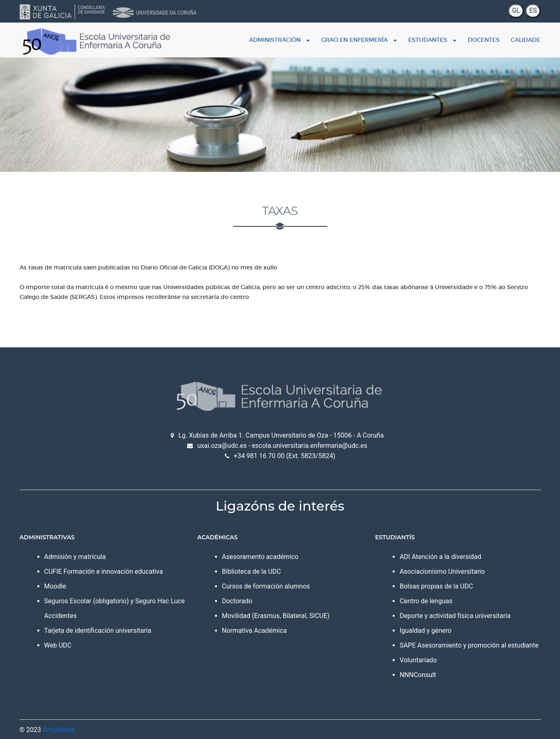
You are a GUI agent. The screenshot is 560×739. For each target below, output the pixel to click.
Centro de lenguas (426, 601)
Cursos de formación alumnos (266, 586)
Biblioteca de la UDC (251, 571)
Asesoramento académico (260, 557)
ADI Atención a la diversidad (440, 557)
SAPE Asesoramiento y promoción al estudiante (469, 645)
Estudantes (432, 40)
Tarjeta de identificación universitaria (98, 631)
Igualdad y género (425, 631)
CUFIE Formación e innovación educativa (104, 571)
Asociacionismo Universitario (442, 571)
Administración (279, 40)
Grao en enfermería (359, 40)
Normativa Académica (254, 631)
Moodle (55, 586)
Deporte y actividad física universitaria (455, 616)
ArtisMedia (59, 730)
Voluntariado (418, 660)
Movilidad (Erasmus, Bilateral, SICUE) (276, 616)
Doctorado (237, 601)
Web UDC (58, 645)
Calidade (526, 40)
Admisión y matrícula (75, 557)
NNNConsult (418, 675)
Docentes (484, 40)
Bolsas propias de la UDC (436, 586)
